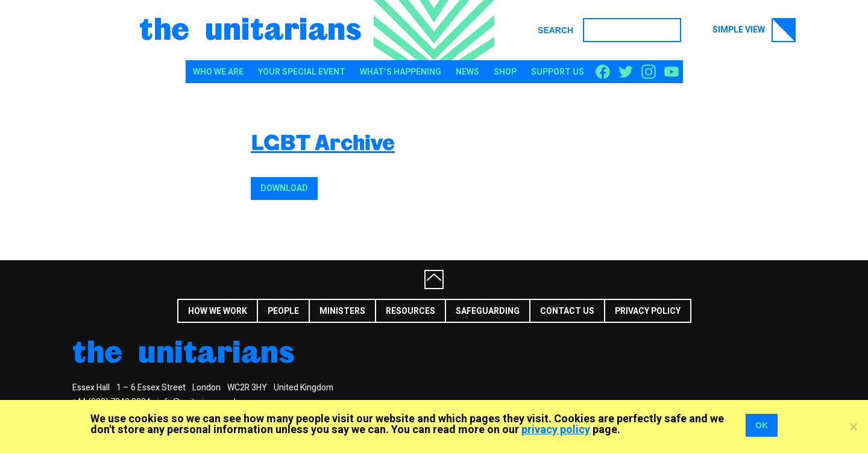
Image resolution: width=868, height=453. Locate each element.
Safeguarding (488, 311)
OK (762, 425)
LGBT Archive (323, 142)
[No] (853, 426)
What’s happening (401, 72)
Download (284, 188)
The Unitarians (250, 28)
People (283, 311)
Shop (505, 72)
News (467, 72)
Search (555, 30)
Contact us (567, 311)
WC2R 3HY (247, 388)
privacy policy (556, 430)
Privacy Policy (648, 311)
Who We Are (218, 72)
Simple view (754, 30)
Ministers (342, 311)
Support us (558, 72)
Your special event (302, 72)
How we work (218, 311)
